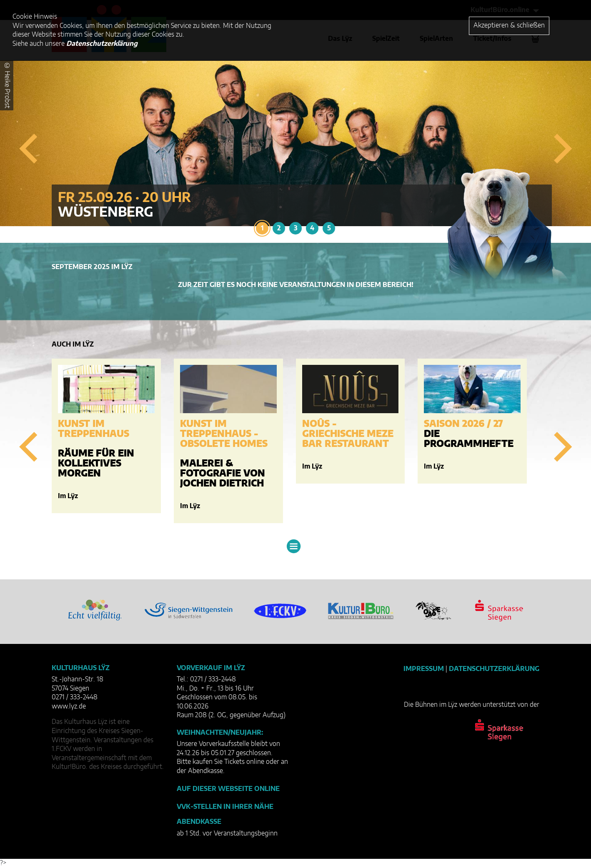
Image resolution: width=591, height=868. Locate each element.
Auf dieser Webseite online (228, 789)
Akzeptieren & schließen (509, 25)
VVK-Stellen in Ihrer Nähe (225, 807)
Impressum (424, 669)
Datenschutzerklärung (494, 669)
